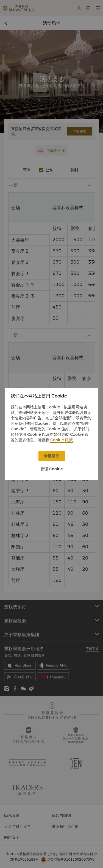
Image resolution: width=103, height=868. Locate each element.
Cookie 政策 (62, 440)
